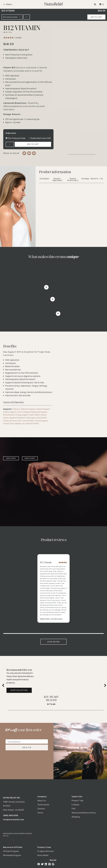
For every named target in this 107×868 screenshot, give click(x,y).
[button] (95, 4)
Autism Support (10, 412)
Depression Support (39, 412)
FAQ (74, 809)
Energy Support (22, 415)
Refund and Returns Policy (84, 813)
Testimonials (43, 805)
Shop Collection (19, 690)
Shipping (76, 817)
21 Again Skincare (46, 851)
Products (16, 409)
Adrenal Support (43, 409)
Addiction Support (28, 409)
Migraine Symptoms (18, 418)
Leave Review (53, 642)
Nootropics (31, 418)
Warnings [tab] (85, 179)
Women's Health (32, 423)
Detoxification (9, 415)
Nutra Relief (41, 418)
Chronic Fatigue (23, 412)
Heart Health (35, 415)
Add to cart (96, 17)
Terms (40, 813)
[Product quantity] (27, 17)
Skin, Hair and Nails (26, 421)
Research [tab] (94, 179)
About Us (42, 801)
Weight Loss (20, 423)
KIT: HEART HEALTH (51, 698)
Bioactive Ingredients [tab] (57, 179)
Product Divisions (10, 421)
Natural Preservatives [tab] (73, 179)
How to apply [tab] (11, 458)
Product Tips (78, 801)
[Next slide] (105, 685)
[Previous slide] (3, 685)
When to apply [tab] (30, 458)
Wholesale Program (12, 855)
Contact (41, 809)
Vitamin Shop (9, 423)
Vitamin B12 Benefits (13, 402)
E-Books (76, 805)
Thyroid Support (41, 421)
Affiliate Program (11, 851)
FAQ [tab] (101, 179)
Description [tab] (44, 179)
